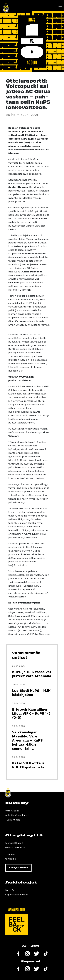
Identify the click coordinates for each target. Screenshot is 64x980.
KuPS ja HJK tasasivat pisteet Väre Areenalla (32, 674)
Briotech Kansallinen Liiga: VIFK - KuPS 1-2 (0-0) (31, 714)
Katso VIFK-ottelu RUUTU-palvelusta (28, 765)
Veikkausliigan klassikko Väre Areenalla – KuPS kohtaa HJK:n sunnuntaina (27, 740)
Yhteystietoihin (18, 868)
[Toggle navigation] (60, 6)
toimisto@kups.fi (14, 843)
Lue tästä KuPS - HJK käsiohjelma (31, 693)
